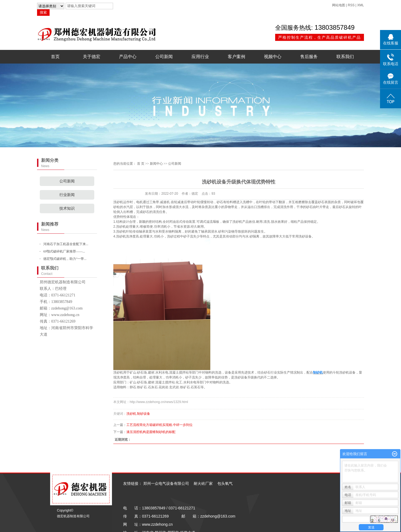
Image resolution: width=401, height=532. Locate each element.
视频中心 (273, 57)
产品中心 (128, 57)
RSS (351, 5)
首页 (55, 57)
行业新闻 (67, 195)
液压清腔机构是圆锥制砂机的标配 (151, 432)
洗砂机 (118, 202)
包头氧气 (225, 483)
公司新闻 (164, 57)
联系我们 (345, 57)
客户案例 (236, 57)
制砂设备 (144, 414)
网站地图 (339, 5)
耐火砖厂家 (203, 483)
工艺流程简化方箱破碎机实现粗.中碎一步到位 (160, 425)
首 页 (141, 164)
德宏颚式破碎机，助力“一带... (65, 259)
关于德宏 (92, 57)
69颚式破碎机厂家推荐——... (64, 251)
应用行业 (200, 57)
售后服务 (309, 57)
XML (361, 5)
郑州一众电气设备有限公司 (166, 483)
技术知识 (67, 208)
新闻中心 (156, 164)
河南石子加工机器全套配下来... (66, 244)
